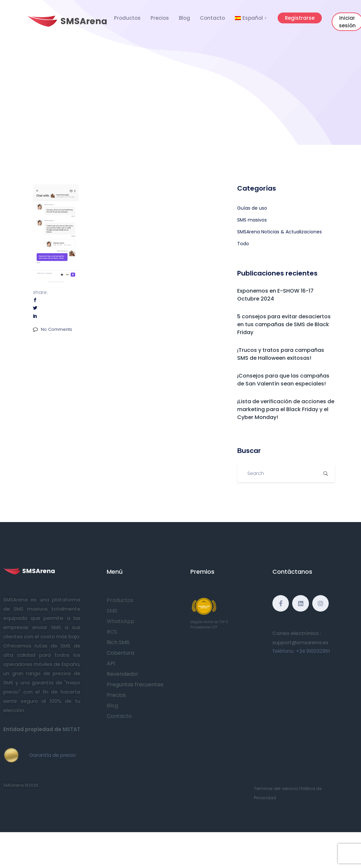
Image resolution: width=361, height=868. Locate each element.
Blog (184, 18)
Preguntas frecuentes (135, 684)
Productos (127, 18)
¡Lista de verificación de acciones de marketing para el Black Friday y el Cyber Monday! (286, 409)
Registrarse (300, 18)
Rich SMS (118, 642)
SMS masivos (252, 220)
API (111, 663)
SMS (112, 611)
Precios (160, 18)
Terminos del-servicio (276, 789)
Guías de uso (252, 208)
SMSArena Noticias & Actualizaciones (279, 232)
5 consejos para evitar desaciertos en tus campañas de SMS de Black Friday (284, 324)
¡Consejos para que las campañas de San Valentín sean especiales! (283, 380)
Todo (243, 244)
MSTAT (71, 729)
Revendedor (123, 674)
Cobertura (120, 653)
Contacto (212, 18)
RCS (112, 632)
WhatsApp (121, 621)
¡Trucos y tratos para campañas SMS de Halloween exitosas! (281, 354)
